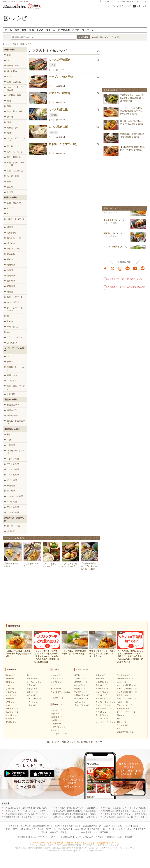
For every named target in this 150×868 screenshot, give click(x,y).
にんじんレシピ (12, 712)
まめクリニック (74, 826)
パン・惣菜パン (14, 302)
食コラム (51, 30)
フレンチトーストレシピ (106, 722)
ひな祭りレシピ (57, 720)
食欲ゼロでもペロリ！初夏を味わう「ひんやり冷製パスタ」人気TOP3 (35, 817)
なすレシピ (10, 702)
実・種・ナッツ (14, 146)
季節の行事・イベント (16, 368)
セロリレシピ (56, 682)
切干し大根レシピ (34, 699)
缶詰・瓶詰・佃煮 (15, 111)
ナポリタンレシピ (103, 699)
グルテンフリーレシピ (126, 712)
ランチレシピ (122, 725)
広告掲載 (99, 837)
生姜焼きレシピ (81, 682)
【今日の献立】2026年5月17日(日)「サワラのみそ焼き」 (29, 814)
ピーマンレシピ (12, 709)
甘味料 (10, 192)
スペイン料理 (13, 469)
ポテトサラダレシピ (104, 709)
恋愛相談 (96, 829)
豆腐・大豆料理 (14, 203)
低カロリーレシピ (124, 705)
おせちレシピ (56, 710)
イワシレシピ (56, 689)
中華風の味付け (14, 416)
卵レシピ (30, 675)
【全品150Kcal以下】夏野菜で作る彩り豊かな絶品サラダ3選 (30, 808)
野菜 (9, 55)
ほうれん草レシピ (13, 719)
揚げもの (11, 243)
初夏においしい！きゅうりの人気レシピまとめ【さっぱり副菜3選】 (132, 98)
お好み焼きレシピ (82, 695)
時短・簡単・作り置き (16, 387)
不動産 (44, 832)
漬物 (9, 122)
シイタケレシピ (57, 698)
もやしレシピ (11, 705)
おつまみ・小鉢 (14, 238)
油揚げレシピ (32, 692)
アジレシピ (55, 675)
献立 (17, 30)
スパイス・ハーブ (15, 152)
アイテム (118, 826)
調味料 (10, 187)
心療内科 (107, 826)
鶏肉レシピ (10, 682)
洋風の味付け (13, 410)
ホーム (8, 30)
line (128, 268)
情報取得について (114, 837)
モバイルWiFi (64, 829)
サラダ (10, 208)
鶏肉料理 (11, 276)
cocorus (76, 829)
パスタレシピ (101, 695)
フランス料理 (13, 464)
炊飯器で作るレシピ (125, 695)
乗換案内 (142, 829)
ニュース (131, 829)
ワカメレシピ (32, 702)
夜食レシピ (122, 728)
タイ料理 (11, 491)
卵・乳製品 (12, 71)
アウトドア (12, 381)
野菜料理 (11, 286)
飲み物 (10, 321)
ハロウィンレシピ (58, 727)
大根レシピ (10, 699)
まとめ (40, 30)
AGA (83, 832)
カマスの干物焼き (60, 60)
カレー (10, 332)
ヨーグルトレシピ (34, 682)
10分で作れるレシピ (125, 679)
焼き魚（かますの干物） (64, 144)
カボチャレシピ (57, 685)
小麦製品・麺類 (14, 95)
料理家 (76, 30)
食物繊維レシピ (123, 709)
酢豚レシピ (100, 675)
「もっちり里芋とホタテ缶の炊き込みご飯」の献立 (89, 566)
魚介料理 (11, 281)
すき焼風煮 (108, 221)
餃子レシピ (100, 679)
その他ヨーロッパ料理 (16, 452)
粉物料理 (11, 265)
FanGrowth (60, 826)
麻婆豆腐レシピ (102, 682)
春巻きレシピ (101, 685)
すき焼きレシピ (81, 692)
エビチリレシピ (102, 689)
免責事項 (128, 837)
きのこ (10, 76)
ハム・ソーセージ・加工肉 (16, 88)
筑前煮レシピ (80, 689)
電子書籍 (104, 832)
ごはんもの (12, 343)
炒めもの (11, 254)
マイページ (88, 30)
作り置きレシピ (123, 675)
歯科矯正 (54, 832)
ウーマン (112, 829)
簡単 (32, 30)
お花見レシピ (56, 724)
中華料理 (11, 445)
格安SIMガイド (28, 829)
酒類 (9, 181)
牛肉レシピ (10, 675)
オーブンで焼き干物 (61, 77)
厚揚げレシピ (32, 689)
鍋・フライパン (14, 526)
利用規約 (32, 837)
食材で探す (99, 37)
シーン (10, 356)
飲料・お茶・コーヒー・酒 (16, 164)
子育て (101, 1)
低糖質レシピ (122, 702)
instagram (120, 268)
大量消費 (11, 394)
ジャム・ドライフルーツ (16, 140)
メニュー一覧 (142, 1)
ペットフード (72, 832)
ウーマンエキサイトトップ (119, 6)
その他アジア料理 (15, 496)
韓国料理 (11, 486)
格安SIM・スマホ (11, 829)
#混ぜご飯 (53, 115)
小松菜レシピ (11, 722)
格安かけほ (51, 829)
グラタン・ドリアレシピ (106, 702)
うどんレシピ (80, 702)
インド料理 (12, 502)
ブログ (127, 826)
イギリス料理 (13, 475)
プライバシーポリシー (48, 837)
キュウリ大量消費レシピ (127, 692)
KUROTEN (26, 826)
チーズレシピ (32, 679)
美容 (62, 832)
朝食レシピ (122, 722)
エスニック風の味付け (16, 422)
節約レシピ (122, 715)
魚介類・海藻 (13, 66)
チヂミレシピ (101, 712)
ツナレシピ (31, 705)
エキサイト (142, 6)
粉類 (9, 106)
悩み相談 (85, 829)
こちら (107, 848)
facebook (105, 268)
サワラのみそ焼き (111, 248)
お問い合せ (88, 837)
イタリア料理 (13, 459)
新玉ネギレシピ (57, 679)
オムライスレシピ (103, 692)
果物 (9, 133)
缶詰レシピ (122, 682)
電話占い (137, 826)
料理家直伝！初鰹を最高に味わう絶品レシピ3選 (124, 811)
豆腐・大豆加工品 (15, 171)
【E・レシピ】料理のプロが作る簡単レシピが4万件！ (75, 742)
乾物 (9, 101)
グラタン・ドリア (15, 337)
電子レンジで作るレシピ (127, 699)
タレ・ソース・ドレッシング (16, 309)
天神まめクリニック (92, 826)
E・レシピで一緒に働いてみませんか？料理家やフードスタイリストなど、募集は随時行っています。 (75, 843)
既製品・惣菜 (13, 128)
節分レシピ (55, 714)
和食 (9, 434)
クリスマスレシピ (58, 730)
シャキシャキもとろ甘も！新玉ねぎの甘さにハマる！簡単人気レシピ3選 (132, 111)
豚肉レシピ (10, 679)
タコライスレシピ (103, 715)
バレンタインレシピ (59, 734)
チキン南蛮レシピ (82, 699)
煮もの (10, 259)
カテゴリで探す (114, 37)
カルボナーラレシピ (104, 705)
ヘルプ (78, 837)
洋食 (9, 440)
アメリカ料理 (13, 507)
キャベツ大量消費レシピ (127, 685)
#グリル (52, 65)
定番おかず (12, 233)
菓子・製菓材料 (14, 157)
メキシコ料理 (13, 512)
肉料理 (10, 270)
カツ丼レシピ (80, 679)
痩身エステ (93, 832)
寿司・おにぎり (14, 327)
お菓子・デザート (15, 297)
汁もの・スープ (14, 249)
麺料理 (10, 292)
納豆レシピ (31, 695)
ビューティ (116, 1)
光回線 (40, 829)
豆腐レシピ (31, 685)
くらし (107, 1)
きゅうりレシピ (12, 715)
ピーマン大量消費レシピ (127, 689)
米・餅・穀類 (13, 176)
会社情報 (21, 837)
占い (123, 1)
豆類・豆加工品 (14, 82)
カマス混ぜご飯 (58, 109)
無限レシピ (122, 719)
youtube (135, 268)
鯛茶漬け (107, 235)
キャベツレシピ (12, 695)
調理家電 (11, 531)
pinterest (143, 268)
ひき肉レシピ (11, 685)
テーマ (10, 362)
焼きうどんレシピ (82, 705)
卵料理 (10, 227)
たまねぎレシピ (12, 692)
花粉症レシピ (56, 717)
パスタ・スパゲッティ (16, 220)
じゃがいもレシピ (13, 689)
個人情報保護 (66, 837)
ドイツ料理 (12, 480)
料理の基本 (64, 30)
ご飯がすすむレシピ (125, 732)
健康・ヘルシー (14, 375)
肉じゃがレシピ (81, 685)
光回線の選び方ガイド (43, 826)
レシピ (122, 829)
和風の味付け (13, 405)
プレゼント (131, 1)
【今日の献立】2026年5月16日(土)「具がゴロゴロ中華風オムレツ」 (83, 811)
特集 (24, 30)
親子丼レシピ (80, 675)
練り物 (10, 117)
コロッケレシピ (102, 719)
